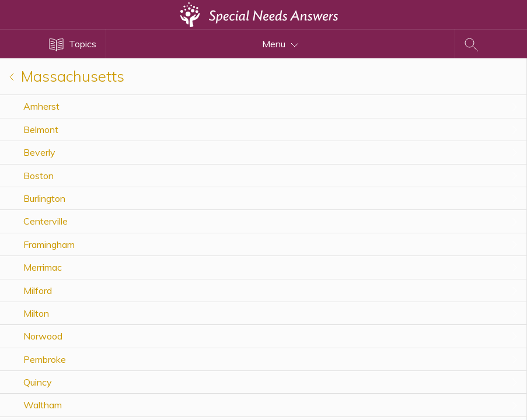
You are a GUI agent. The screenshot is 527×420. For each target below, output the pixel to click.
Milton (36, 313)
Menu (280, 44)
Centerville (46, 221)
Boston (39, 176)
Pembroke (45, 359)
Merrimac (43, 267)
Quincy (38, 382)
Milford (38, 290)
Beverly (39, 152)
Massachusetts (67, 76)
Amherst (41, 106)
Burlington (44, 198)
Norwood (43, 336)
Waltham (43, 405)
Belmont (41, 129)
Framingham (49, 244)
